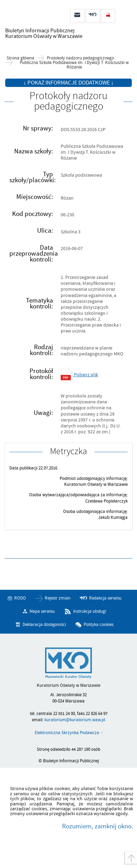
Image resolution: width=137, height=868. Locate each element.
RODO (20, 598)
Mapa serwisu (42, 611)
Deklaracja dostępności (44, 625)
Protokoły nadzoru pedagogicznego (80, 58)
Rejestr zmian (58, 598)
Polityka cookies (99, 625)
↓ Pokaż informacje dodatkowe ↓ (68, 83)
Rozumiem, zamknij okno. (98, 826)
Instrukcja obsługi (90, 611)
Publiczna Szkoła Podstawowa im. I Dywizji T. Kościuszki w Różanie (74, 65)
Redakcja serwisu (105, 598)
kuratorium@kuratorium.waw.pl (75, 720)
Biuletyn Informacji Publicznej (42, 33)
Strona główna (20, 58)
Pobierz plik (79, 375)
